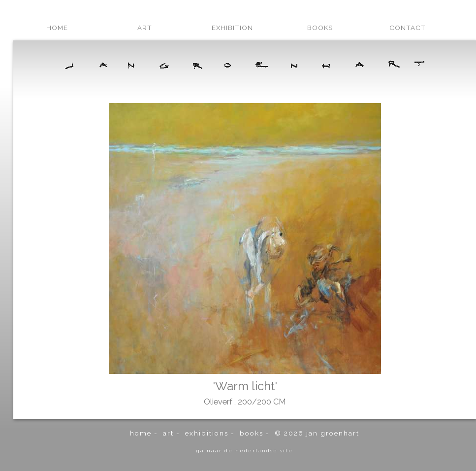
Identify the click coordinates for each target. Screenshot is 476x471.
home (57, 28)
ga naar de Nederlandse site (245, 450)
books (320, 28)
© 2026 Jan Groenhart (317, 433)
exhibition (232, 28)
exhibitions (207, 433)
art (145, 28)
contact (408, 28)
